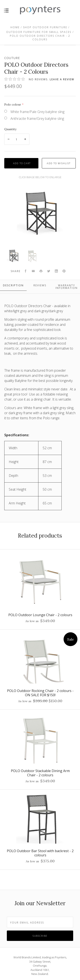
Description (13, 285)
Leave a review (62, 79)
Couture (12, 58)
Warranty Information (67, 287)
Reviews (40, 285)
